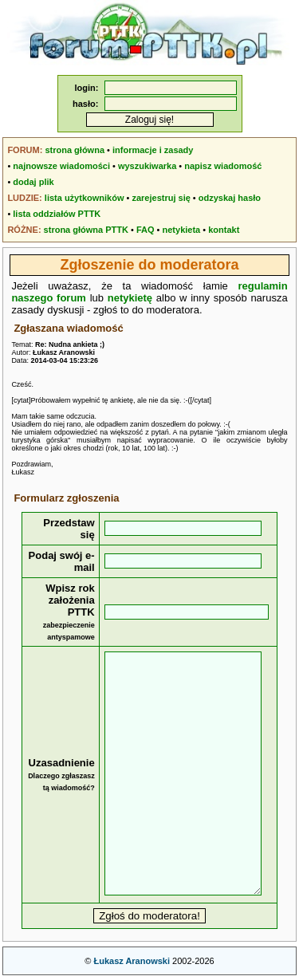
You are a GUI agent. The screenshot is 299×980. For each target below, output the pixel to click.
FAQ (146, 230)
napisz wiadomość (223, 166)
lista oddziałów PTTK (57, 214)
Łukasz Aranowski (132, 961)
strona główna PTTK (86, 230)
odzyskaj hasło (230, 198)
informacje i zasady (153, 150)
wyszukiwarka (147, 166)
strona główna (75, 150)
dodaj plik (33, 182)
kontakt (224, 230)
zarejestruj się (161, 198)
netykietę (130, 298)
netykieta (182, 230)
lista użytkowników (85, 198)
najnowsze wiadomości (61, 166)
